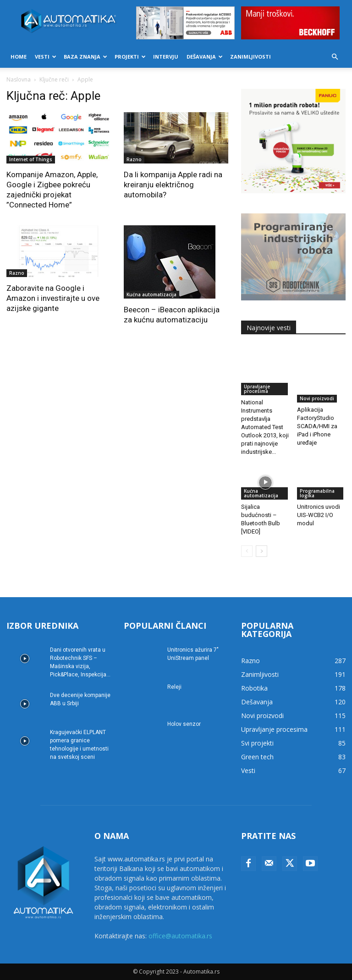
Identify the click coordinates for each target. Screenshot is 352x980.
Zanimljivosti (250, 57)
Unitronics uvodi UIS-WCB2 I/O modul (319, 515)
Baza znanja (85, 57)
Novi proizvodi (317, 398)
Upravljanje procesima (257, 389)
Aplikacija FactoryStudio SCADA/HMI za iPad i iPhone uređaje (317, 426)
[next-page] (261, 551)
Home (19, 57)
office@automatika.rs (180, 936)
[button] (335, 57)
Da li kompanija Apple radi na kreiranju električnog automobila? (173, 185)
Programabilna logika (317, 493)
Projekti (130, 57)
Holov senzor (184, 724)
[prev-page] (247, 551)
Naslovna (19, 79)
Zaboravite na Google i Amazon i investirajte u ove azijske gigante (53, 298)
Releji (174, 687)
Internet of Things (31, 159)
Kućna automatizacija (151, 294)
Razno (134, 159)
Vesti (46, 57)
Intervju (166, 57)
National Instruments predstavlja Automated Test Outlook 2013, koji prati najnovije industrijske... (265, 427)
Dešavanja (205, 57)
